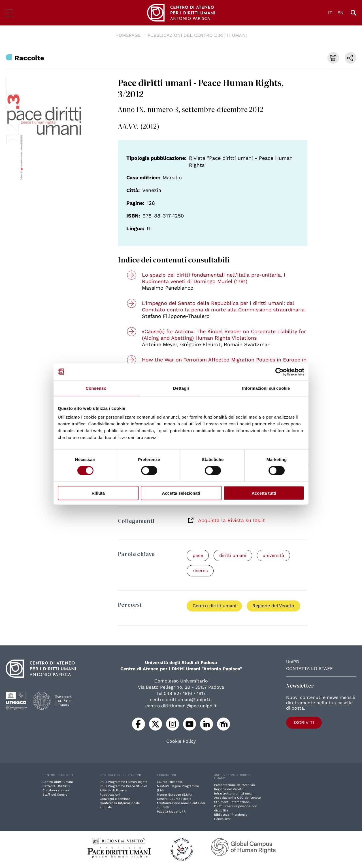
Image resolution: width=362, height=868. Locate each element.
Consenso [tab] (96, 388)
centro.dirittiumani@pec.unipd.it (181, 706)
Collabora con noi (56, 791)
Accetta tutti (264, 493)
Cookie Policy (181, 742)
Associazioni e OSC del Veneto (238, 798)
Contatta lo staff (309, 669)
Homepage (128, 35)
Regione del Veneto (274, 606)
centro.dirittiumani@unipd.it (181, 700)
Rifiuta (98, 493)
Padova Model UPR (171, 812)
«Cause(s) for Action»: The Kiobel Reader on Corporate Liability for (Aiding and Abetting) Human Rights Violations (224, 335)
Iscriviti (302, 722)
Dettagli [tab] (181, 388)
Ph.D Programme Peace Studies (124, 786)
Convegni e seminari (115, 799)
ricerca (200, 571)
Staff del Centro (55, 795)
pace (198, 555)
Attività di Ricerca (113, 791)
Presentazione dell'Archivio (235, 785)
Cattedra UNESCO (56, 786)
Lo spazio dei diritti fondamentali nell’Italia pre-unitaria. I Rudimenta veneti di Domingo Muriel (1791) (214, 278)
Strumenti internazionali (233, 802)
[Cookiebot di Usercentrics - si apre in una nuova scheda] (279, 372)
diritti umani (233, 555)
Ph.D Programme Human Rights (124, 782)
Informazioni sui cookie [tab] (266, 388)
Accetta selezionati (181, 493)
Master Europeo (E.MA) (174, 795)
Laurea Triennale (169, 782)
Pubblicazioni (110, 795)
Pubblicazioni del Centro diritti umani (197, 35)
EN (340, 13)
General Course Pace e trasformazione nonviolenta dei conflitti (181, 803)
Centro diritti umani (214, 606)
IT (330, 13)
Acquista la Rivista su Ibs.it (232, 520)
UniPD (293, 662)
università (274, 555)
